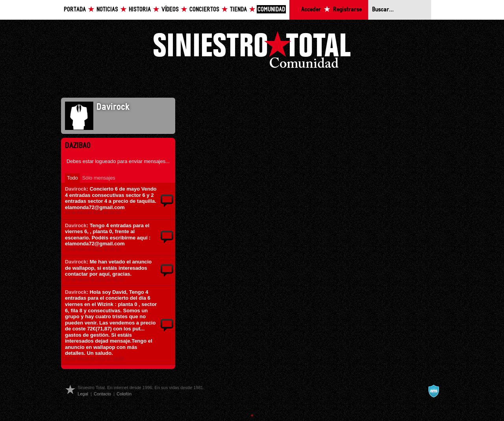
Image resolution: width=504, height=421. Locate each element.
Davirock (76, 189)
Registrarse (347, 10)
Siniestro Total (252, 52)
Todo (72, 178)
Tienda (238, 10)
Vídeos (170, 10)
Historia (140, 10)
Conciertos (204, 10)
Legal (83, 394)
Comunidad (271, 10)
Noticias (107, 10)
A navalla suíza (434, 391)
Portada (75, 10)
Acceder (311, 10)
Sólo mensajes (99, 178)
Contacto (102, 394)
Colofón (124, 394)
